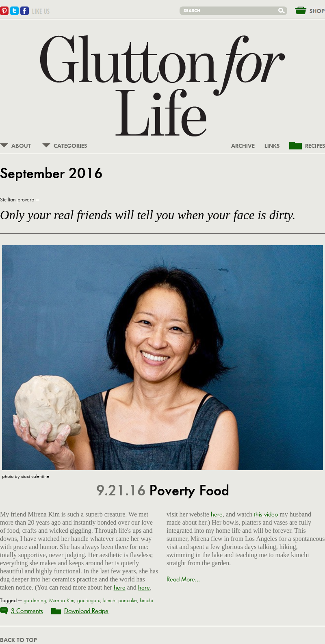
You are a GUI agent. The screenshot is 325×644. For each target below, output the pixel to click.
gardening (35, 601)
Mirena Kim (62, 601)
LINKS (272, 146)
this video (266, 514)
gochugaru (89, 601)
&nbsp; (305, 10)
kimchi (146, 601)
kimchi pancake (120, 601)
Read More (181, 579)
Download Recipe (86, 611)
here (120, 587)
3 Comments (27, 611)
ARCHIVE (243, 146)
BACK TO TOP (18, 640)
